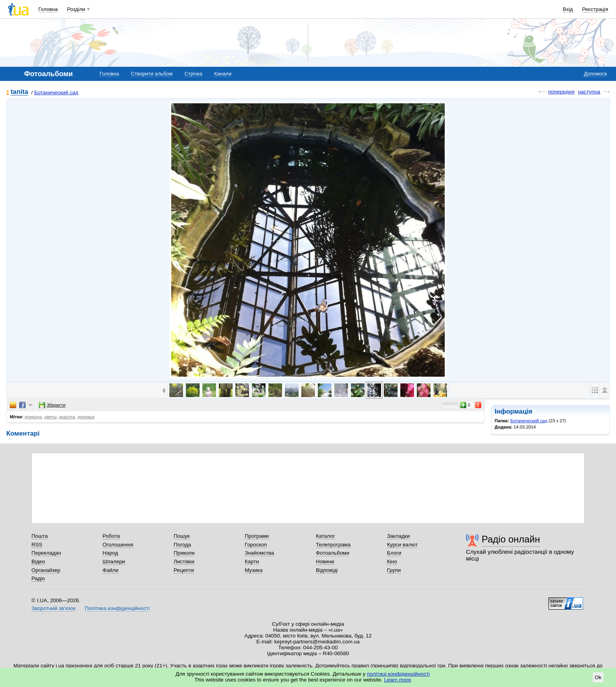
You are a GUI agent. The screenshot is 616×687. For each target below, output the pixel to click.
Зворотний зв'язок (53, 608)
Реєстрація (595, 9)
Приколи (184, 553)
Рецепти (184, 570)
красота (67, 417)
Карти (252, 562)
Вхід (568, 9)
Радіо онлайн (511, 539)
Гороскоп (256, 545)
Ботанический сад (56, 93)
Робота (111, 536)
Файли (111, 570)
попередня (561, 92)
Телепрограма (333, 545)
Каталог (325, 536)
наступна (589, 92)
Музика (254, 570)
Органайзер (46, 570)
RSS (37, 545)
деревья (86, 417)
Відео (38, 562)
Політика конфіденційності (117, 608)
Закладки (398, 536)
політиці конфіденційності (398, 674)
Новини (325, 562)
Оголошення (118, 545)
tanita (19, 92)
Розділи (76, 9)
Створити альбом (152, 74)
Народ (110, 553)
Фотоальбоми (333, 553)
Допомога (595, 74)
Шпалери (114, 562)
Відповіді (327, 570)
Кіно (392, 562)
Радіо (38, 578)
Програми (257, 536)
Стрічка (193, 74)
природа (33, 417)
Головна (48, 9)
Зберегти (52, 405)
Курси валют (402, 545)
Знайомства (259, 553)
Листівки (184, 562)
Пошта (39, 536)
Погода (182, 545)
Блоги (394, 553)
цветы (51, 417)
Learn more (398, 680)
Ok (598, 677)
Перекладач (46, 553)
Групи (394, 570)
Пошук (182, 536)
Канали (223, 74)
